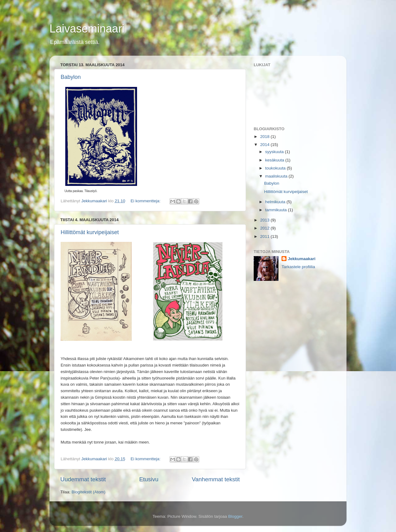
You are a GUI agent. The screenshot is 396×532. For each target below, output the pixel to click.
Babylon (71, 77)
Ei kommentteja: (146, 201)
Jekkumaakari (301, 259)
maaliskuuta (277, 176)
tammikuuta (277, 210)
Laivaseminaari (87, 29)
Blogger (235, 516)
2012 (265, 228)
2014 (265, 145)
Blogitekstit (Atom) (88, 492)
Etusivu (149, 479)
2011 (265, 236)
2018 (265, 137)
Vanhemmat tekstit (216, 479)
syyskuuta (275, 152)
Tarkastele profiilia (298, 267)
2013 (265, 220)
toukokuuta (276, 168)
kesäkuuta (275, 160)
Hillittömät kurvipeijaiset (90, 232)
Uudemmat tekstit (83, 479)
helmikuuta (276, 202)
